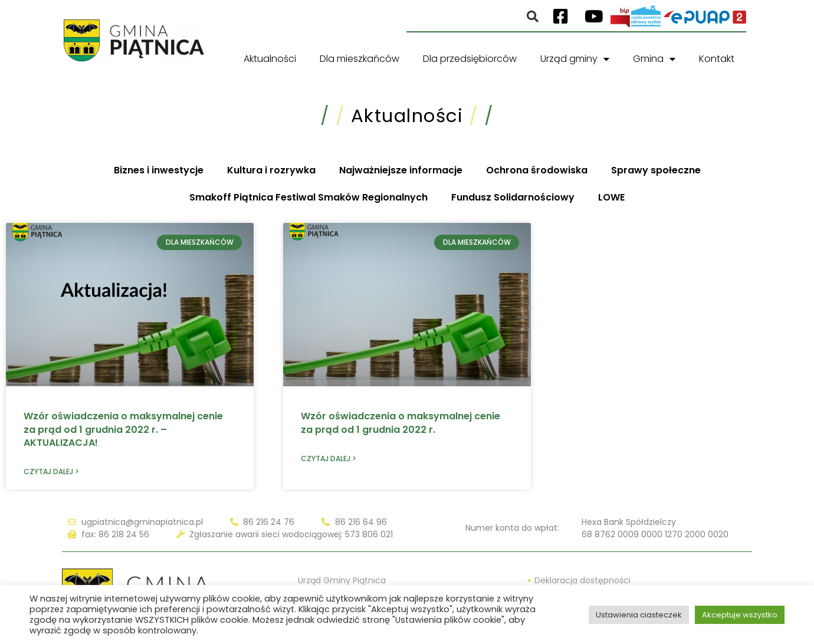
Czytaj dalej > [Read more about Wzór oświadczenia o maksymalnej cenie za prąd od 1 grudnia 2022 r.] (329, 459)
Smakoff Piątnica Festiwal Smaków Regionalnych (308, 197)
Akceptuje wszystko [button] (740, 615)
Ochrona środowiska (537, 170)
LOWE (611, 197)
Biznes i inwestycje (159, 170)
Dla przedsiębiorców (470, 59)
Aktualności (270, 59)
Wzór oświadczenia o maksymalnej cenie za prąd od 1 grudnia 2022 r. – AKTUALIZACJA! (123, 429)
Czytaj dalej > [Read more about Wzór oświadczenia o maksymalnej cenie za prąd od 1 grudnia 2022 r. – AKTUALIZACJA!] (51, 471)
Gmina (654, 59)
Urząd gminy (575, 59)
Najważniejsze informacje (401, 170)
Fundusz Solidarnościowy (513, 197)
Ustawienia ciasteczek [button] (639, 615)
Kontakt (717, 59)
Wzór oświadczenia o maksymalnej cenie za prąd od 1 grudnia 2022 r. (401, 423)
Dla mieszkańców (360, 59)
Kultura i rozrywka (271, 170)
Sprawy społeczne (656, 170)
